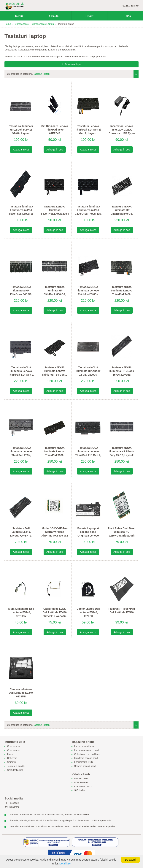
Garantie (12, 762)
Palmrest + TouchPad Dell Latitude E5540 (122, 611)
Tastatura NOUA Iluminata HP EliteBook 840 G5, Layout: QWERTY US (122, 212)
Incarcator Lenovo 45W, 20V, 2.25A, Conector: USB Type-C (122, 132)
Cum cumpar (14, 746)
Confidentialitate (15, 770)
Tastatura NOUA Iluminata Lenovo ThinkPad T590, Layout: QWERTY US (55, 453)
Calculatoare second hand (87, 754)
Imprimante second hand (87, 750)
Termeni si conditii (16, 766)
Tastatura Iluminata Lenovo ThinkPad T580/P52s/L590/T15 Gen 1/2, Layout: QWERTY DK (21, 214)
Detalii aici (65, 864)
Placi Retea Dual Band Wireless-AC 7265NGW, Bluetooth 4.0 (122, 534)
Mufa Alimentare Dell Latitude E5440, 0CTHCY (21, 612)
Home (8, 24)
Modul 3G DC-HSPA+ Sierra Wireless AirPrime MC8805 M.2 (55, 532)
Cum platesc (13, 750)
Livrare (11, 754)
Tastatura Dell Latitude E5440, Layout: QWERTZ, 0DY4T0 (21, 534)
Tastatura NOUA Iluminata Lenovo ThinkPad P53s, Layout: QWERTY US (21, 453)
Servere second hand (85, 766)
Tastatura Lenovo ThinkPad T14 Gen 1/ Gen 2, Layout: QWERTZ (88, 132)
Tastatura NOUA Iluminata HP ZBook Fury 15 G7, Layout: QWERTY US (122, 453)
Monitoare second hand (86, 758)
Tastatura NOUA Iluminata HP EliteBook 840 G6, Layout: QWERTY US (21, 292)
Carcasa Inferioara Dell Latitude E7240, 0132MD (21, 693)
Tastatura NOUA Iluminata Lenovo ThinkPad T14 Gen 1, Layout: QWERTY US (55, 373)
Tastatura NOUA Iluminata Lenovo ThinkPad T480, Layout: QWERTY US (122, 292)
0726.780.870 (131, 6)
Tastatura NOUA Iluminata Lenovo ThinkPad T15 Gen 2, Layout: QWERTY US (88, 453)
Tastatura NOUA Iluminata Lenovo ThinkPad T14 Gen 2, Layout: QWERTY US (21, 373)
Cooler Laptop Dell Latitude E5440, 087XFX (88, 612)
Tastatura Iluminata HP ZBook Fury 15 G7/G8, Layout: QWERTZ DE (21, 132)
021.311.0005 (81, 779)
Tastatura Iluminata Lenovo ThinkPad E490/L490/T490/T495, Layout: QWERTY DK (88, 212)
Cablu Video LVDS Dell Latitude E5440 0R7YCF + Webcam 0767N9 (55, 614)
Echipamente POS (84, 762)
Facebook (12, 803)
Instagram (12, 807)
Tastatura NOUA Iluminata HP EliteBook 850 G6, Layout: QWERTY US (55, 292)
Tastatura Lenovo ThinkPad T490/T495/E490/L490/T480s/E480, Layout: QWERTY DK (55, 212)
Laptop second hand (84, 746)
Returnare (12, 758)
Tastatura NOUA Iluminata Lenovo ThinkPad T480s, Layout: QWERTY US (88, 292)
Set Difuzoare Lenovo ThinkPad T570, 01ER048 (55, 130)
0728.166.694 (81, 783)
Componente (22, 24)
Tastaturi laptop (41, 74)
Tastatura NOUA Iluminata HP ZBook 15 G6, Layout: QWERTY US (122, 373)
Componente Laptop (43, 24)
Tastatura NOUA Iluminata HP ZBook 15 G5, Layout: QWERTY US (88, 373)
